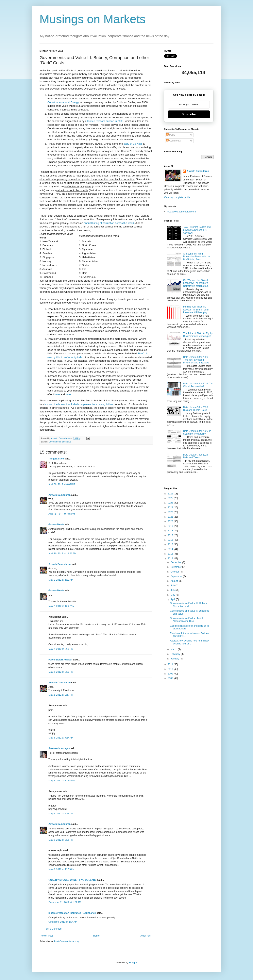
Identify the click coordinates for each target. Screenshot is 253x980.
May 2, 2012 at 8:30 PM (61, 672)
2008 (171, 678)
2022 (171, 512)
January (175, 659)
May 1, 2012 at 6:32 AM (61, 580)
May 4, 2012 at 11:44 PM (61, 781)
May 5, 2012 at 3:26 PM (61, 840)
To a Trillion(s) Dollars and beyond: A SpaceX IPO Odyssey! (197, 230)
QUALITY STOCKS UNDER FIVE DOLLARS (72, 880)
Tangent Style (56, 459)
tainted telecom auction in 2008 (105, 121)
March (174, 649)
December (176, 562)
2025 (171, 498)
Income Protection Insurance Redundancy (72, 913)
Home (96, 936)
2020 (171, 521)
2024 (171, 503)
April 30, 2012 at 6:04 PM (62, 484)
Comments (173, 141)
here (57, 394)
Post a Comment (53, 929)
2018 (171, 531)
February (176, 654)
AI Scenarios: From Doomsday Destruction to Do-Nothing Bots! (197, 257)
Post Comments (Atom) (66, 941)
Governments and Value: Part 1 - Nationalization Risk (187, 620)
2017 (171, 535)
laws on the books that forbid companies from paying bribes (79, 404)
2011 (171, 664)
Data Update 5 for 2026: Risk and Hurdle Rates (196, 409)
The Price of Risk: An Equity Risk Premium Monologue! (198, 335)
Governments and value (60, 442)
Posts (171, 135)
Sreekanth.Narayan (59, 748)
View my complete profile (177, 197)
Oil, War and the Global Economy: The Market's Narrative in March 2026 (196, 283)
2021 (171, 517)
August (175, 581)
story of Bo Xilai (133, 144)
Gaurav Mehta (56, 524)
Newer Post (47, 936)
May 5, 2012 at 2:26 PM (61, 814)
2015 (171, 544)
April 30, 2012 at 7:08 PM (62, 514)
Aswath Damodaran (59, 495)
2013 (171, 554)
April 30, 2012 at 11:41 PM (62, 554)
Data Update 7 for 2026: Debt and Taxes (196, 456)
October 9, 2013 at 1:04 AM (63, 922)
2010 (171, 669)
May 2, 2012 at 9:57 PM (61, 695)
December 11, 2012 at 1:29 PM (65, 902)
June (173, 590)
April (173, 599)
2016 (171, 540)
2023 (171, 507)
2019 (171, 526)
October (175, 572)
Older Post (146, 936)
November (176, 567)
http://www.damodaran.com (181, 212)
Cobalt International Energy (63, 102)
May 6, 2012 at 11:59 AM (61, 869)
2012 (171, 558)
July (173, 586)
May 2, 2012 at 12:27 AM (61, 606)
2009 (171, 674)
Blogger (133, 963)
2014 (171, 549)
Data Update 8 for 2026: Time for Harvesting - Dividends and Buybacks (196, 360)
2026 (171, 494)
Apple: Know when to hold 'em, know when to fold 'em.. (189, 642)
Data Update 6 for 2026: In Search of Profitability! (197, 432)
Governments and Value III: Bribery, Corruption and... (189, 605)
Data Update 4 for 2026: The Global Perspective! (198, 385)
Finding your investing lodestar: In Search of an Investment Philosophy (196, 310)
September (177, 576)
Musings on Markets (93, 19)
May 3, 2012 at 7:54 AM (61, 738)
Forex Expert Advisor (60, 660)
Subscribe (189, 114)
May (173, 595)
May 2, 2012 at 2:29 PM (61, 649)
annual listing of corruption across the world (109, 223)
